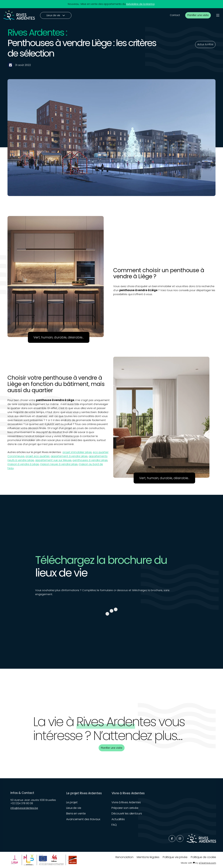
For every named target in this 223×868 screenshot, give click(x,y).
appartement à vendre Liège (69, 456)
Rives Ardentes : (37, 32)
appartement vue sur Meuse (53, 460)
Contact (175, 15)
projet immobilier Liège (77, 452)
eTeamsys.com (207, 863)
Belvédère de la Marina (140, 4)
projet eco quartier (38, 456)
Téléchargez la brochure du (101, 560)
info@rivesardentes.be (24, 808)
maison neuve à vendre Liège (59, 464)
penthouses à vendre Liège (90, 460)
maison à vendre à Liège (23, 464)
